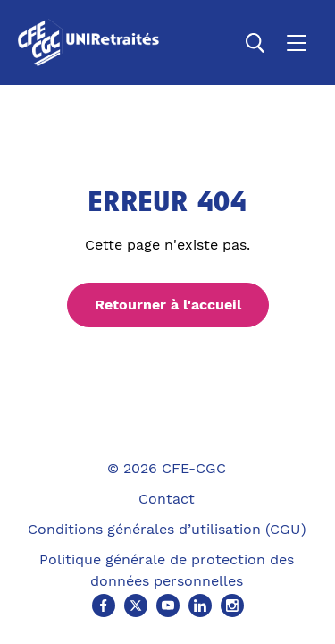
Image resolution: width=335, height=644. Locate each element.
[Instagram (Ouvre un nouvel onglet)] (232, 606)
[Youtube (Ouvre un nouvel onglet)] (168, 606)
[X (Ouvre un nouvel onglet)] (136, 606)
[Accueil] (92, 42)
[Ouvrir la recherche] (255, 43)
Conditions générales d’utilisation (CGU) (167, 529)
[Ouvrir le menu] (297, 43)
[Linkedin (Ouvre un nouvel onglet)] (200, 606)
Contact (167, 499)
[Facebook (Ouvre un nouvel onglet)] (104, 606)
